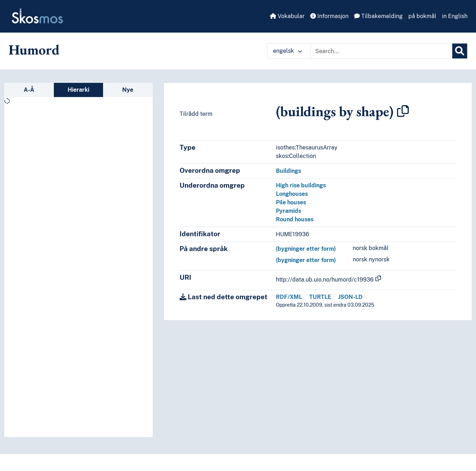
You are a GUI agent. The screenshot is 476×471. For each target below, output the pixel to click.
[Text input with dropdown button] (381, 51)
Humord (34, 50)
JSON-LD (350, 297)
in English (455, 16)
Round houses (295, 219)
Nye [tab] (128, 90)
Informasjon (329, 16)
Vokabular (287, 16)
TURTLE (320, 297)
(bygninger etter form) (306, 249)
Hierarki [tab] (78, 90)
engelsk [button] (288, 51)
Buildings (288, 171)
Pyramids (288, 211)
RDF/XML (289, 297)
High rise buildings (301, 185)
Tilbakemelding (378, 16)
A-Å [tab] (29, 90)
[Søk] (460, 51)
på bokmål (422, 16)
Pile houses (291, 202)
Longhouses (292, 194)
